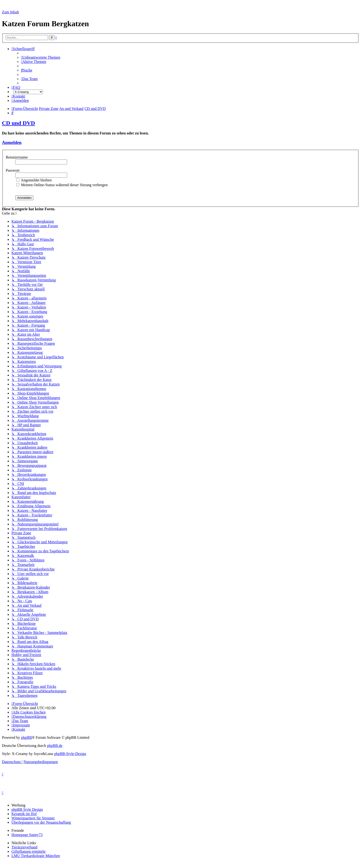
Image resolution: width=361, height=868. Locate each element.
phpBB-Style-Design (70, 754)
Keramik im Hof (24, 814)
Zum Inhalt (11, 12)
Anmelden (12, 142)
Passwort (13, 170)
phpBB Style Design (27, 809)
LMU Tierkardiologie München (36, 856)
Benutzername (17, 157)
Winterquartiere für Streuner (33, 818)
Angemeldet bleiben (34, 180)
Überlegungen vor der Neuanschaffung (41, 822)
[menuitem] (41, 57)
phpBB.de (55, 746)
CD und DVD (19, 123)
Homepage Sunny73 (27, 835)
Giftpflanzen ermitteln (29, 851)
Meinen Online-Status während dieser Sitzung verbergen (62, 185)
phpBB (26, 737)
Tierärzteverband (24, 847)
